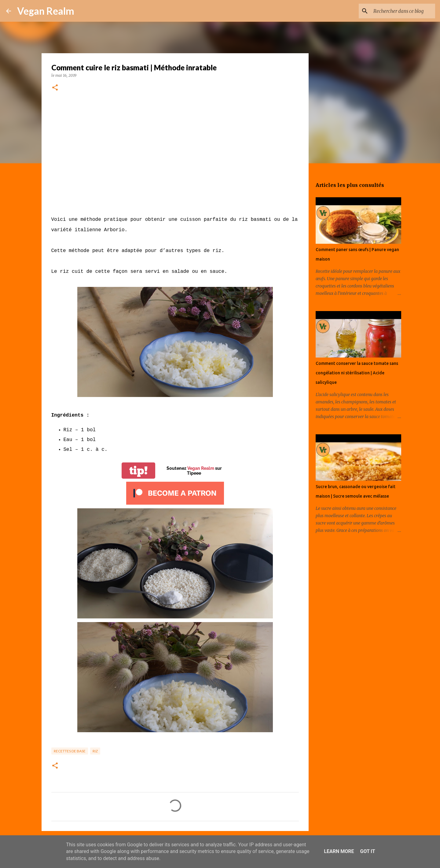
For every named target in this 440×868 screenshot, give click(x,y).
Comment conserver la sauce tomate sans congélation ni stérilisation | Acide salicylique (357, 373)
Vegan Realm (46, 11)
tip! (138, 471)
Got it (367, 851)
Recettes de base (70, 751)
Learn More (339, 851)
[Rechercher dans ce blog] (403, 11)
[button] (55, 88)
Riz (95, 751)
